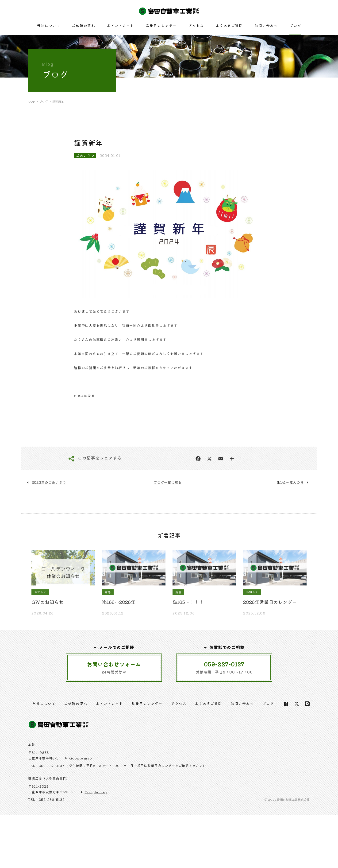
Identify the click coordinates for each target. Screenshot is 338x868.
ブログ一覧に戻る (168, 497)
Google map (81, 758)
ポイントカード (120, 25)
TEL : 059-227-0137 (46, 766)
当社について (48, 25)
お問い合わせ (266, 25)
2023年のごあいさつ (49, 497)
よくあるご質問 (229, 25)
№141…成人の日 (290, 497)
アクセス (196, 25)
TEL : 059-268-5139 (46, 799)
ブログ (295, 25)
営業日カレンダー (161, 25)
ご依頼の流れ (83, 25)
